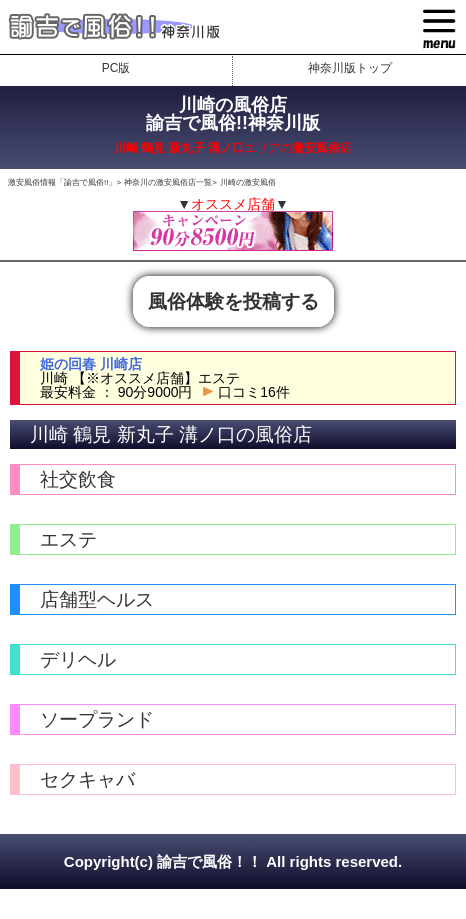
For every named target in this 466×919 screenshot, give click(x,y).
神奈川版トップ (350, 68)
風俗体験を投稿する (233, 301)
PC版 (116, 68)
